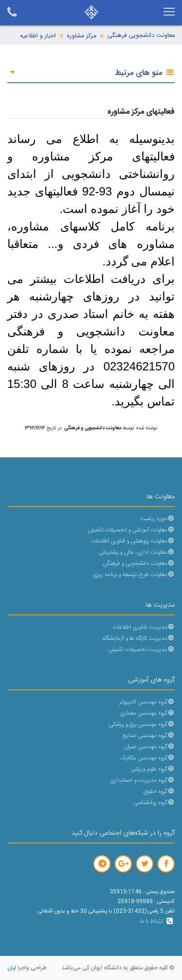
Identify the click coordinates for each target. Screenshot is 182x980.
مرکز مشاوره (82, 36)
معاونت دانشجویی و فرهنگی (139, 564)
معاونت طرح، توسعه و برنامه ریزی (134, 575)
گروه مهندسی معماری (147, 713)
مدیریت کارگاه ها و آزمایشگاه (139, 639)
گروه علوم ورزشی (153, 769)
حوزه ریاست (157, 519)
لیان (12, 968)
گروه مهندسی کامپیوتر (147, 702)
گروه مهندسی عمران (149, 747)
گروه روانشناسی (154, 803)
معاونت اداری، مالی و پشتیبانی (137, 552)
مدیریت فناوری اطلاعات (144, 627)
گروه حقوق (159, 792)
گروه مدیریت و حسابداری (142, 780)
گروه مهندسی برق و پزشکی (142, 725)
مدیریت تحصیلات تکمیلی (141, 650)
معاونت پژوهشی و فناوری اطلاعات (133, 541)
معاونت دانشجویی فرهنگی (141, 36)
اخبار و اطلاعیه (38, 36)
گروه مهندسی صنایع (149, 736)
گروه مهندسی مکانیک (147, 758)
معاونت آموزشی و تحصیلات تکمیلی (131, 530)
